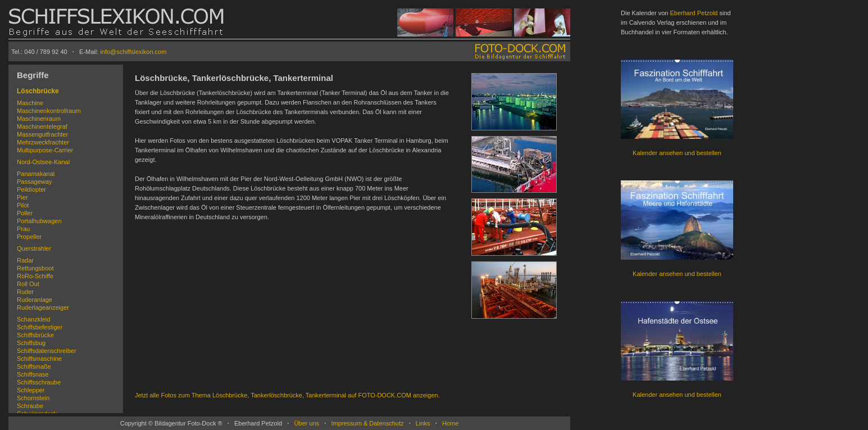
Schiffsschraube (39, 382)
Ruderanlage (35, 300)
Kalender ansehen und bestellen (677, 153)
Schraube (30, 406)
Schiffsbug (31, 343)
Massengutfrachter (42, 134)
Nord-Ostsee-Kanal (43, 162)
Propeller (29, 237)
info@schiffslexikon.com (133, 52)
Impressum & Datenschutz (367, 423)
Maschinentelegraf (42, 126)
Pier (22, 197)
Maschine (30, 103)
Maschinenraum (39, 119)
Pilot (23, 205)
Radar (25, 260)
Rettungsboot (35, 268)
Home (450, 423)
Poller (25, 213)
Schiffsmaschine (39, 359)
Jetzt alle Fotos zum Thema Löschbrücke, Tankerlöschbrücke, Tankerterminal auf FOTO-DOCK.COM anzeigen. (287, 395)
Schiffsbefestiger (40, 327)
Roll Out (28, 284)
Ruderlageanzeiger (43, 307)
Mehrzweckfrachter (43, 142)
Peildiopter (31, 189)
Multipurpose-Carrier (45, 150)
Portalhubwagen (39, 221)
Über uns (306, 423)
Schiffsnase (33, 374)
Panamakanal (36, 174)
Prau (23, 229)
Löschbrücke (38, 91)
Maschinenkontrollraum (49, 111)
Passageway (34, 182)
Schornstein (33, 398)
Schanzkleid (33, 319)
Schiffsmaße (34, 366)
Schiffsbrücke (35, 335)
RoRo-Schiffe (35, 276)
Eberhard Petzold (694, 13)
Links (423, 423)
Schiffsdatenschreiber (47, 351)
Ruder (25, 292)
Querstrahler (34, 248)
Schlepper (31, 390)
